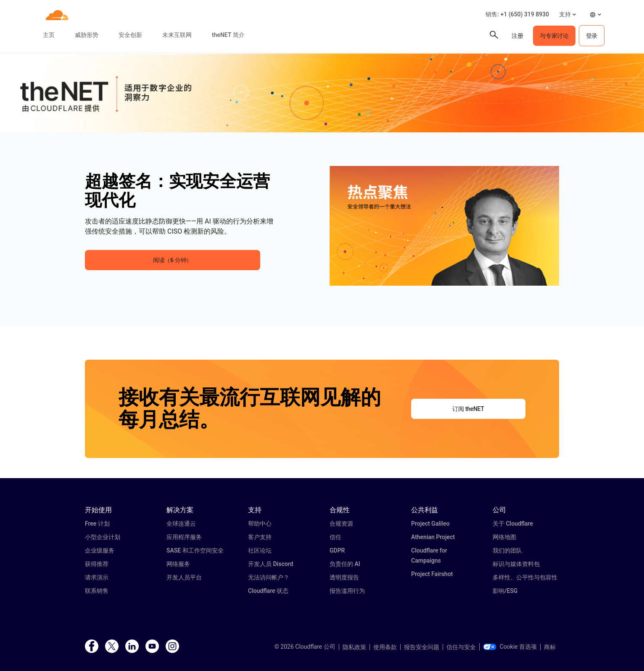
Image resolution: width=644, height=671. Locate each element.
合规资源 (341, 524)
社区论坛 (260, 550)
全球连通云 (181, 524)
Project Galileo (430, 524)
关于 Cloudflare (513, 524)
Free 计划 (97, 524)
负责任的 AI (345, 564)
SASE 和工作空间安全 (195, 550)
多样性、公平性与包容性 (525, 577)
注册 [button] (517, 36)
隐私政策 (354, 647)
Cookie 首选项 (510, 647)
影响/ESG (505, 591)
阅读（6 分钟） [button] (173, 260)
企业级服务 (100, 550)
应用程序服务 (184, 537)
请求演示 (97, 577)
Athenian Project (433, 537)
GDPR (337, 550)
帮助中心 (260, 524)
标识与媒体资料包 (516, 564)
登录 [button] (592, 36)
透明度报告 (344, 577)
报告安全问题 (422, 647)
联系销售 (97, 591)
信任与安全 (461, 647)
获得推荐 (97, 564)
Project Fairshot (432, 574)
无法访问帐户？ (269, 577)
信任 (335, 537)
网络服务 (178, 564)
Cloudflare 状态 (268, 591)
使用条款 (385, 647)
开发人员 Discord (271, 564)
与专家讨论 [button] (554, 36)
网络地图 (504, 537)
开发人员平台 (184, 577)
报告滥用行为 (347, 591)
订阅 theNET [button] (468, 409)
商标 (550, 647)
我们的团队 (507, 550)
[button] (567, 14)
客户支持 (260, 537)
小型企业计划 (103, 537)
